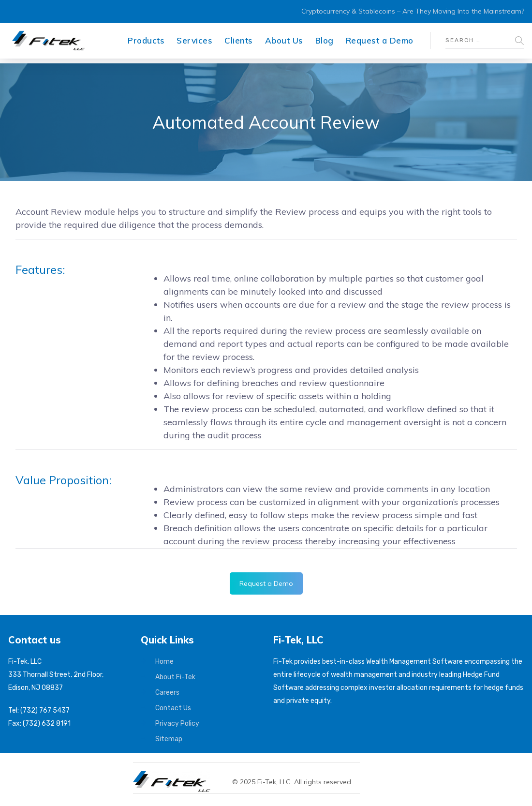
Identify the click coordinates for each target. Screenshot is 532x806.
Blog (325, 40)
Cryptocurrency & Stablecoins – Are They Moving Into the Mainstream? (413, 11)
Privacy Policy (177, 724)
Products (146, 40)
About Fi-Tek (175, 677)
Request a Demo (380, 40)
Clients (239, 40)
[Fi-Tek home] (177, 776)
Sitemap (169, 739)
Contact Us (173, 708)
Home (164, 662)
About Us (284, 40)
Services (194, 40)
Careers (167, 693)
